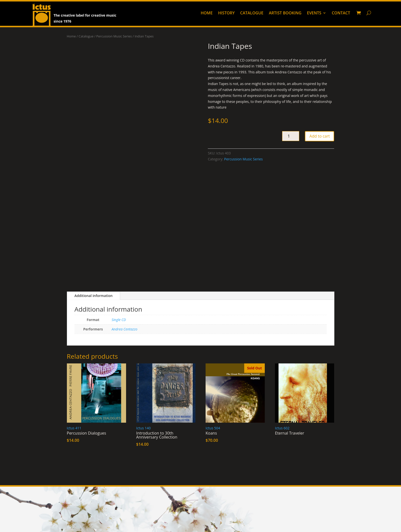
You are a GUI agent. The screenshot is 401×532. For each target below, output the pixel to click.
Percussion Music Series (114, 36)
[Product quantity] (291, 136)
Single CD (119, 320)
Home (207, 13)
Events (314, 13)
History (226, 13)
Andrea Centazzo (125, 329)
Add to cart (320, 136)
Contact (341, 13)
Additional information (94, 296)
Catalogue (252, 13)
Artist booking (285, 13)
